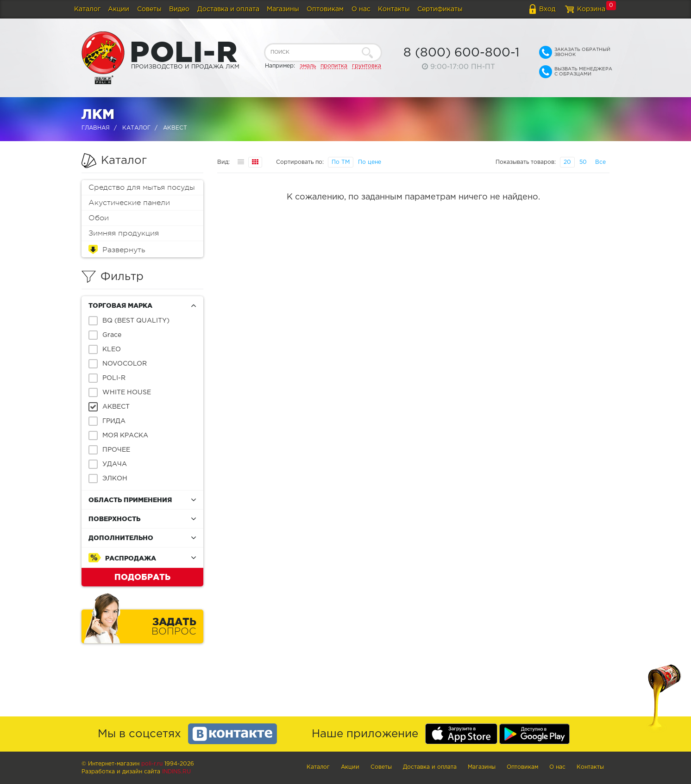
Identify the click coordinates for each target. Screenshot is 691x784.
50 (583, 162)
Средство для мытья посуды (142, 187)
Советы (149, 9)
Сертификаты (440, 9)
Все (600, 162)
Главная (96, 128)
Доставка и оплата (228, 9)
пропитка (334, 66)
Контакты (394, 9)
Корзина (591, 9)
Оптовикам (325, 9)
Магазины (283, 9)
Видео (179, 9)
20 (567, 162)
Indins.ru (176, 772)
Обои (99, 218)
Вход (547, 9)
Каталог (87, 9)
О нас (361, 9)
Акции (119, 9)
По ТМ (341, 162)
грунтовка (367, 66)
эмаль (308, 66)
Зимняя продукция (124, 233)
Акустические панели (129, 203)
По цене (370, 162)
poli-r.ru (152, 764)
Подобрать (142, 577)
